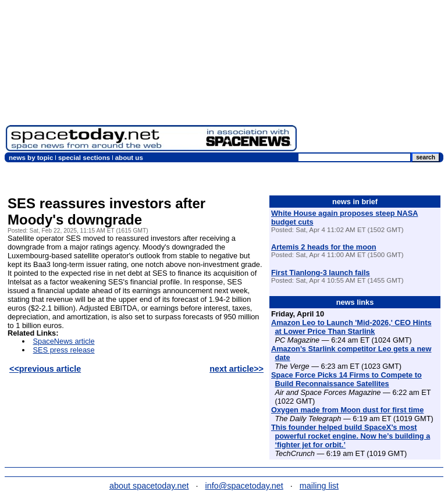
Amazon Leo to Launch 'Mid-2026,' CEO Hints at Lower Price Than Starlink (351, 327)
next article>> (237, 369)
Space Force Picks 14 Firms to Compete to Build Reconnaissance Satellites (346, 379)
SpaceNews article (64, 341)
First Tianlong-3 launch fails (321, 273)
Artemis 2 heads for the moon (324, 247)
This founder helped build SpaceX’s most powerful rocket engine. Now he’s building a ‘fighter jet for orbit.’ (351, 436)
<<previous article (45, 369)
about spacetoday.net (149, 486)
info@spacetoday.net (244, 486)
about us (129, 158)
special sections (84, 158)
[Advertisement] (372, 79)
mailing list (319, 486)
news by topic (31, 158)
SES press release (64, 350)
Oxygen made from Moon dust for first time (347, 410)
